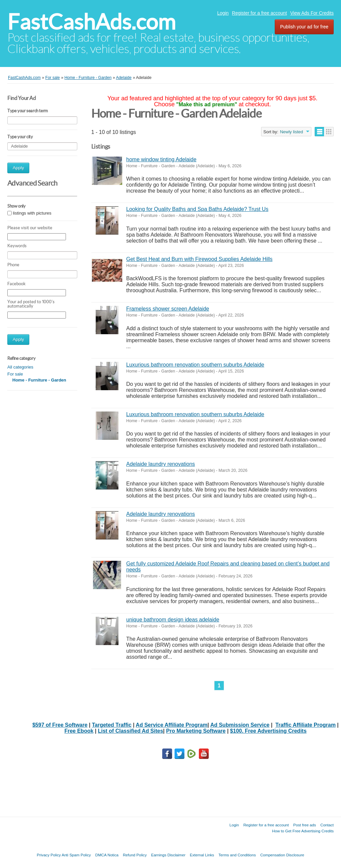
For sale (15, 374)
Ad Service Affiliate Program (172, 725)
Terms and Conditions (237, 855)
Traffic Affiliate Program (306, 725)
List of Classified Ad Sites (131, 731)
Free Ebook (79, 731)
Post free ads (304, 825)
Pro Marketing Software (196, 731)
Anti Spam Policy (76, 855)
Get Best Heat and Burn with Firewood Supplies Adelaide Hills (199, 259)
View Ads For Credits (312, 13)
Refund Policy (135, 855)
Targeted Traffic (112, 725)
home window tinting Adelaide (161, 159)
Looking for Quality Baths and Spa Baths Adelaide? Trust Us (197, 209)
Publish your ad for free (304, 27)
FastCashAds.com (91, 22)
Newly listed (292, 132)
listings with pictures (32, 213)
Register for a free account (260, 13)
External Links (202, 855)
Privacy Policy (49, 855)
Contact (327, 825)
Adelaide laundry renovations (161, 464)
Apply (18, 168)
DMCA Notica (107, 855)
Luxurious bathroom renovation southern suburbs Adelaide (195, 365)
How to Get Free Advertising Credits (303, 831)
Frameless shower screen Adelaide (168, 309)
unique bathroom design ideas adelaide (173, 620)
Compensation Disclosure (282, 855)
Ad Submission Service (240, 725)
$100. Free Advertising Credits (268, 731)
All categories (20, 367)
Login (223, 13)
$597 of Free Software (60, 725)
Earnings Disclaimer (168, 855)
